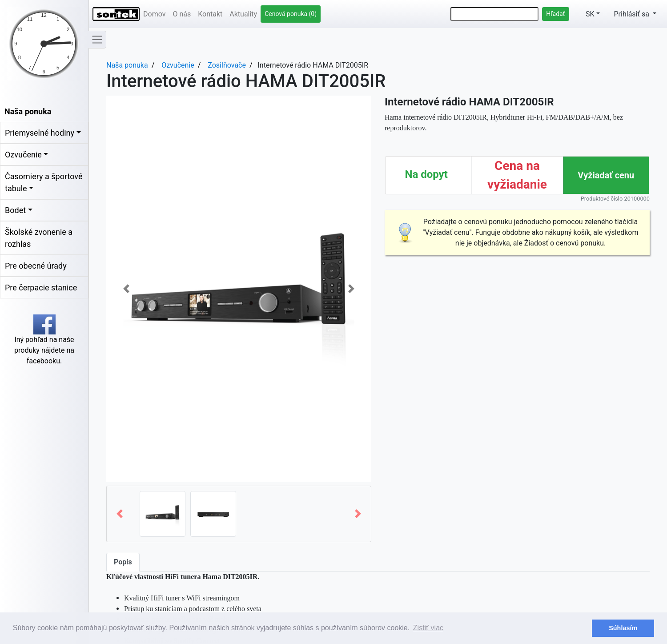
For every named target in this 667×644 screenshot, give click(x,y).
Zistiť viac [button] (428, 628)
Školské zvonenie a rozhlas (39, 238)
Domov (154, 14)
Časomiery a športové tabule (44, 182)
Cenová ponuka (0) (291, 14)
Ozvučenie (23, 155)
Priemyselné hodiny (40, 133)
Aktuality (243, 14)
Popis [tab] (123, 562)
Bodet (15, 210)
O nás (182, 14)
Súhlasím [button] (623, 628)
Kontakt (210, 14)
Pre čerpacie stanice (41, 288)
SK (585, 14)
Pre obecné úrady (36, 266)
